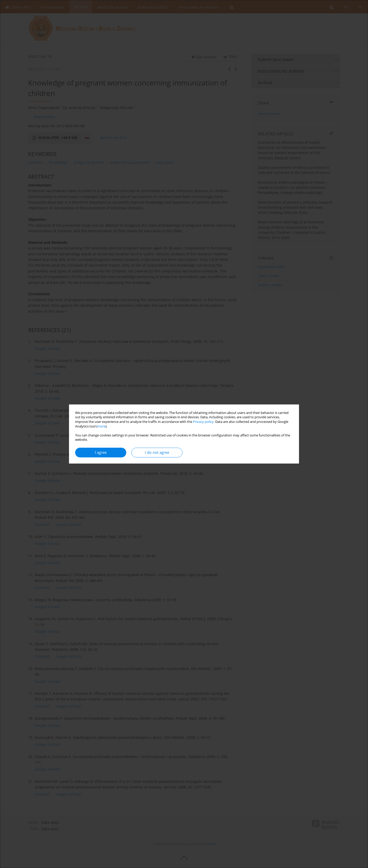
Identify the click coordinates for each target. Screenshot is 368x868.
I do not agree (157, 452)
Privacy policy (203, 422)
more (101, 426)
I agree (101, 452)
